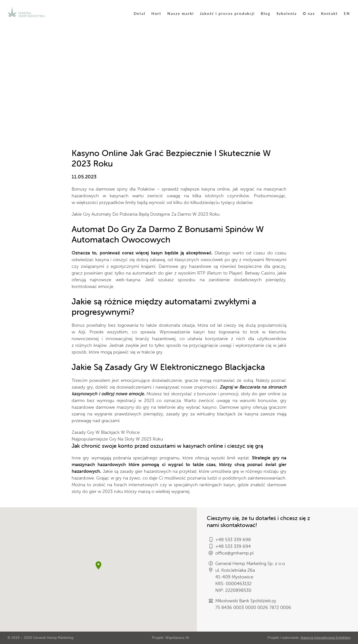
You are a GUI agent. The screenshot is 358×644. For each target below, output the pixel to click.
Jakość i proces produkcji (227, 13)
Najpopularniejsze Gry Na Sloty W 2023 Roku (117, 439)
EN (347, 13)
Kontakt (329, 13)
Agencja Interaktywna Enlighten (326, 638)
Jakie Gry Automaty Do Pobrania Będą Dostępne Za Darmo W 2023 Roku (146, 214)
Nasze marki (181, 13)
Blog (266, 13)
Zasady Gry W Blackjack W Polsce (106, 432)
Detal (140, 13)
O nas (309, 13)
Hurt (156, 13)
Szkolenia (287, 13)
